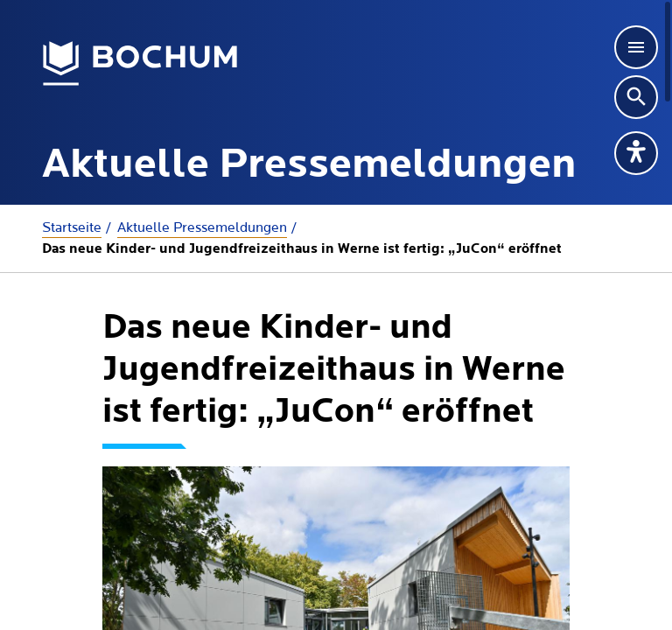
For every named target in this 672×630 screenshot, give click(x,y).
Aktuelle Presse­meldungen (202, 227)
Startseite (72, 227)
